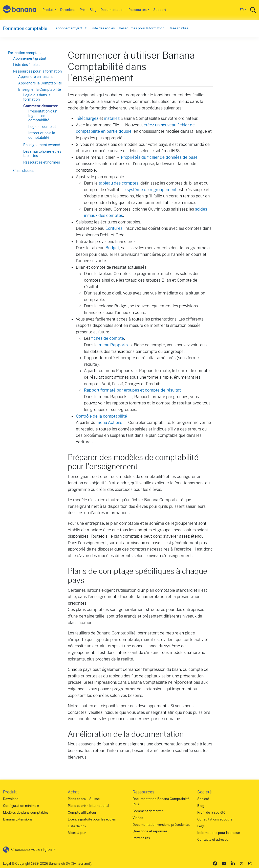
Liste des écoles (103, 28)
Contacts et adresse (213, 840)
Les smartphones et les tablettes (42, 154)
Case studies (178, 28)
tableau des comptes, (119, 183)
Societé (203, 799)
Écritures (114, 228)
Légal (201, 826)
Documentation (112, 10)
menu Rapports (113, 345)
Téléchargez (87, 118)
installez (112, 118)
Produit (48, 10)
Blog (93, 10)
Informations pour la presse (219, 833)
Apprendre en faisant (36, 77)
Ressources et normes (42, 162)
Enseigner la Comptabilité (40, 89)
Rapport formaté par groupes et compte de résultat (132, 390)
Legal (7, 864)
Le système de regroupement (149, 190)
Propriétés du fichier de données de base (159, 157)
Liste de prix (77, 826)
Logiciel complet (42, 127)
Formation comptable (25, 28)
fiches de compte (108, 338)
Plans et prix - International (88, 806)
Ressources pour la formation (142, 28)
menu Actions (109, 422)
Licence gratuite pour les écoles (92, 819)
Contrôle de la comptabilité (101, 416)
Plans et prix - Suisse (84, 799)
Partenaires (141, 838)
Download (68, 10)
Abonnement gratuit (71, 28)
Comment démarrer (40, 106)
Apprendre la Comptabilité (40, 83)
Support (160, 10)
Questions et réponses (150, 831)
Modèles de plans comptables (26, 813)
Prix (83, 10)
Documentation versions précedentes (161, 825)
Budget (112, 248)
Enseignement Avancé (42, 145)
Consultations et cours (215, 819)
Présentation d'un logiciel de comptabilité (43, 116)
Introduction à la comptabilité (42, 135)
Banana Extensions (18, 819)
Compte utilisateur (82, 813)
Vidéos (138, 818)
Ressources (138, 10)
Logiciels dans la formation (37, 97)
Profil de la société (211, 813)
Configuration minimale (21, 806)
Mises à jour (77, 833)
